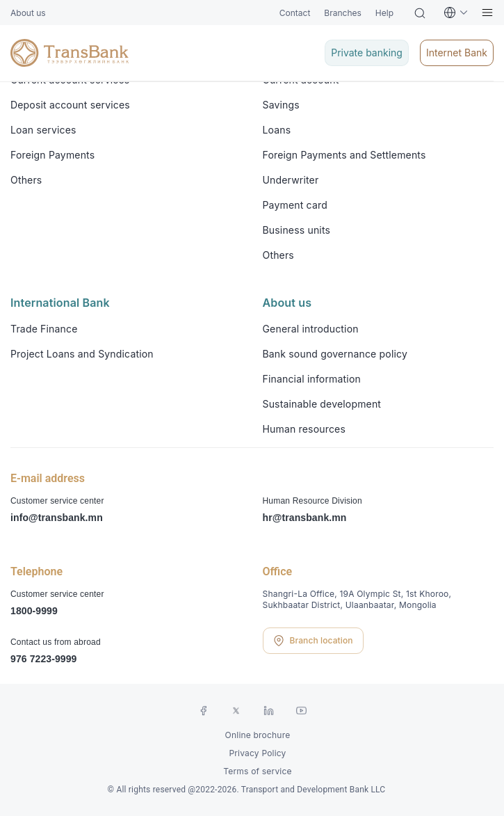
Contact (295, 13)
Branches (342, 13)
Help (384, 13)
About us (28, 13)
